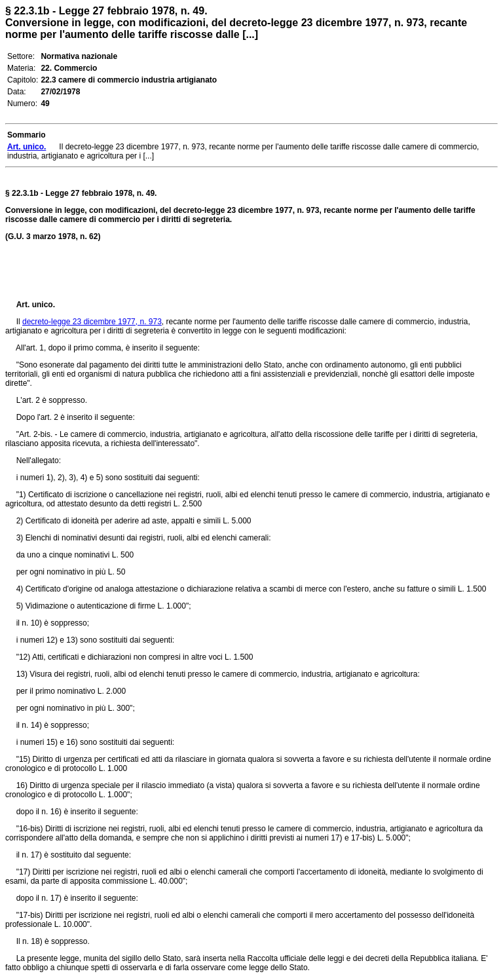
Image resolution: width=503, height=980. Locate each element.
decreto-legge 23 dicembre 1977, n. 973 (92, 322)
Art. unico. (36, 305)
